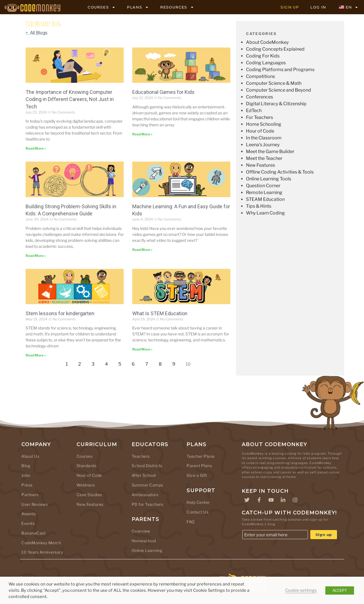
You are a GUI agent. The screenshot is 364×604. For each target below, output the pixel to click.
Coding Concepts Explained (275, 49)
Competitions (260, 76)
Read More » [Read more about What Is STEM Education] (142, 349)
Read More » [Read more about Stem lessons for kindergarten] (36, 355)
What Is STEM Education (160, 313)
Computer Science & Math (274, 83)
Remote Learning (264, 192)
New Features (260, 165)
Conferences (259, 97)
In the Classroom (264, 138)
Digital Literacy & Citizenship (276, 104)
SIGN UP (290, 7)
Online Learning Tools (269, 179)
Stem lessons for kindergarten (60, 313)
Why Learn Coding (265, 213)
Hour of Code (260, 131)
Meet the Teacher (264, 158)
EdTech (254, 111)
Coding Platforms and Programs (280, 70)
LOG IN (318, 7)
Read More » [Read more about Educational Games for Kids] (142, 134)
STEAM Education (265, 199)
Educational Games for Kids (163, 92)
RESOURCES (177, 7)
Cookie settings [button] (301, 590)
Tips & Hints (259, 206)
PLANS (138, 7)
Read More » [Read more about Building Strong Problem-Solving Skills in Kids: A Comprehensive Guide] (36, 256)
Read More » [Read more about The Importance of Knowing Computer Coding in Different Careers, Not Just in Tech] (36, 148)
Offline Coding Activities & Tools (280, 172)
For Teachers (259, 117)
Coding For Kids (263, 56)
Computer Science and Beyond (279, 90)
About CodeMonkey (267, 42)
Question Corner (263, 186)
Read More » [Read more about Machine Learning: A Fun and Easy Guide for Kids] (142, 250)
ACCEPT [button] (340, 590)
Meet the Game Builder (270, 151)
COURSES (101, 7)
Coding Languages (266, 63)
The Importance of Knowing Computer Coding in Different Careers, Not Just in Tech (70, 99)
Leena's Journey (263, 145)
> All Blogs (36, 33)
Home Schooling (264, 124)
